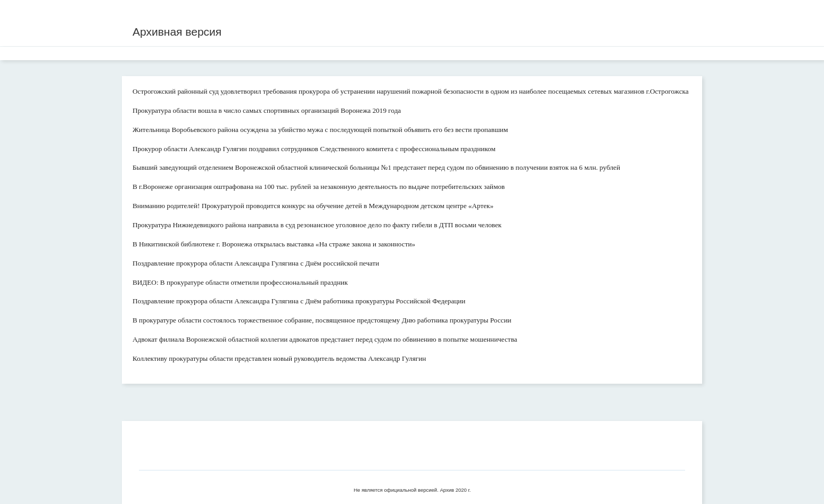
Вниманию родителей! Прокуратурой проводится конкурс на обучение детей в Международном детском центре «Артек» (313, 206)
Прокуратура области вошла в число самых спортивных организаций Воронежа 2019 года (267, 110)
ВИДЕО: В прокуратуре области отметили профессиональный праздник (240, 282)
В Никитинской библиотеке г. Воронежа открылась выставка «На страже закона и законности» (274, 244)
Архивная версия (177, 32)
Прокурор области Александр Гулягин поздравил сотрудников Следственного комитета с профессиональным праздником (314, 149)
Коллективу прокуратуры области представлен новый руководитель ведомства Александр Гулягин (279, 358)
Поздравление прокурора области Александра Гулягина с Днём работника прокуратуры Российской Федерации (299, 301)
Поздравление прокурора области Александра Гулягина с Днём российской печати (256, 263)
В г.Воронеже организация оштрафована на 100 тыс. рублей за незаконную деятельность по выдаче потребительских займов (319, 187)
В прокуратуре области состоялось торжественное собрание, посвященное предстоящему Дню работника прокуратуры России (322, 320)
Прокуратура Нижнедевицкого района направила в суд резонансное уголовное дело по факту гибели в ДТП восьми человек (317, 225)
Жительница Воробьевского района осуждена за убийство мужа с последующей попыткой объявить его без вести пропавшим (320, 130)
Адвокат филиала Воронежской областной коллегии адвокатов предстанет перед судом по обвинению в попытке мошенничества (325, 339)
